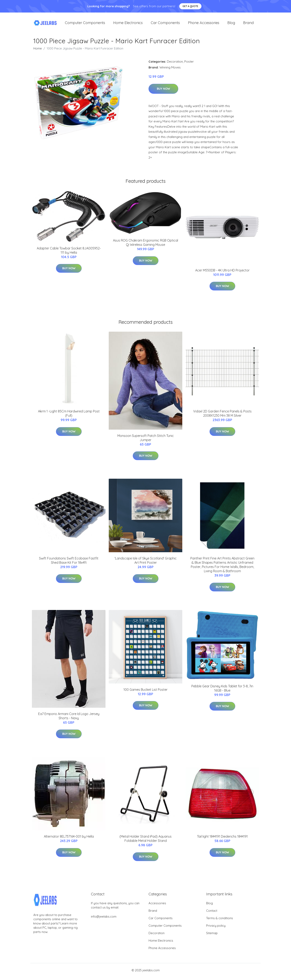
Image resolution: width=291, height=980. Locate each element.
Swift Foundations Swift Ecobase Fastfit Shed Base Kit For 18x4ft (69, 563)
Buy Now (163, 91)
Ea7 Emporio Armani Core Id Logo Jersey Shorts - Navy (69, 719)
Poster (189, 64)
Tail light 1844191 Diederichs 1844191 (222, 839)
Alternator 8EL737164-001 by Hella (69, 839)
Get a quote (190, 6)
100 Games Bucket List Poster (145, 692)
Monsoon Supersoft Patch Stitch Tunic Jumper (146, 441)
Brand (248, 24)
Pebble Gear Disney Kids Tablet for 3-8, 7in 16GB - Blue (222, 691)
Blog (231, 24)
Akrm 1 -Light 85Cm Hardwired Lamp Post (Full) (69, 416)
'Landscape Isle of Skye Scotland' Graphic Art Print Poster (146, 563)
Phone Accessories (204, 24)
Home (38, 51)
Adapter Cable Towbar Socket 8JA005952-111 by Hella (69, 253)
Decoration (175, 64)
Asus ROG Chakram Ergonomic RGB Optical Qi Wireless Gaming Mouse (145, 245)
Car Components (165, 24)
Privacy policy (216, 928)
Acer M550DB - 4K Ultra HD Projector (222, 273)
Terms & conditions (220, 921)
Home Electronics (128, 24)
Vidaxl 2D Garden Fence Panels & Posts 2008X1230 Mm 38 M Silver (222, 416)
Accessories (157, 906)
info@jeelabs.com (104, 919)
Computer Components (85, 24)
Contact (212, 913)
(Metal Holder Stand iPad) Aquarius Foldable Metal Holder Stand (145, 841)
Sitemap (212, 936)
